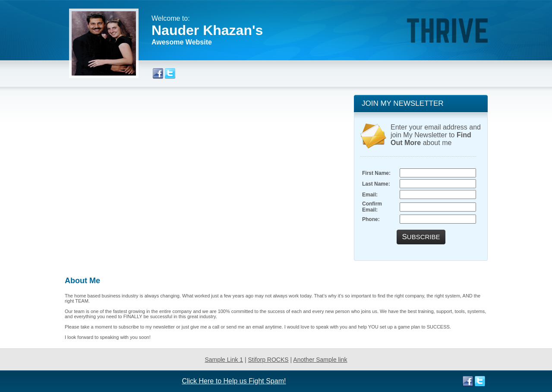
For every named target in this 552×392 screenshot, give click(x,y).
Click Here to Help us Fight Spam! (234, 381)
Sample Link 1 (224, 360)
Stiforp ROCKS (268, 360)
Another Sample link (320, 360)
